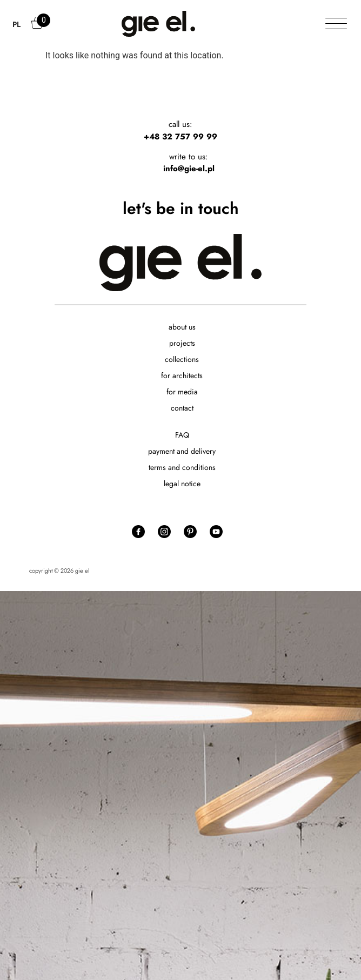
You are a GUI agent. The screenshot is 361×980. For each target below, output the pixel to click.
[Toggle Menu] (336, 24)
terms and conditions (182, 467)
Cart (38, 28)
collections (182, 359)
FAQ (182, 435)
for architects (182, 375)
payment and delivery (182, 451)
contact (182, 408)
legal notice (182, 484)
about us (182, 327)
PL (16, 24)
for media (182, 392)
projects (182, 343)
